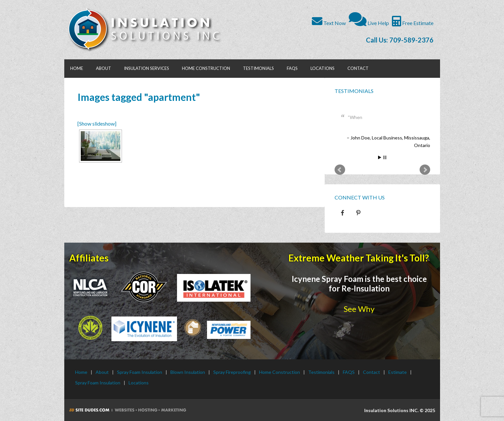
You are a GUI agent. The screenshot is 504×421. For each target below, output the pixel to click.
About (102, 372)
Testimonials (354, 91)
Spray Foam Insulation (140, 372)
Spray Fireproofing (232, 372)
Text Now (329, 23)
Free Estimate (413, 23)
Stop (385, 157)
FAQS (349, 372)
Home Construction (280, 372)
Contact (371, 372)
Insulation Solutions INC (148, 30)
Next (425, 170)
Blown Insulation (188, 372)
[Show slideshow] (97, 123)
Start (380, 157)
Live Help (369, 23)
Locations (139, 383)
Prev (340, 170)
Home (81, 372)
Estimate (398, 372)
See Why (359, 309)
